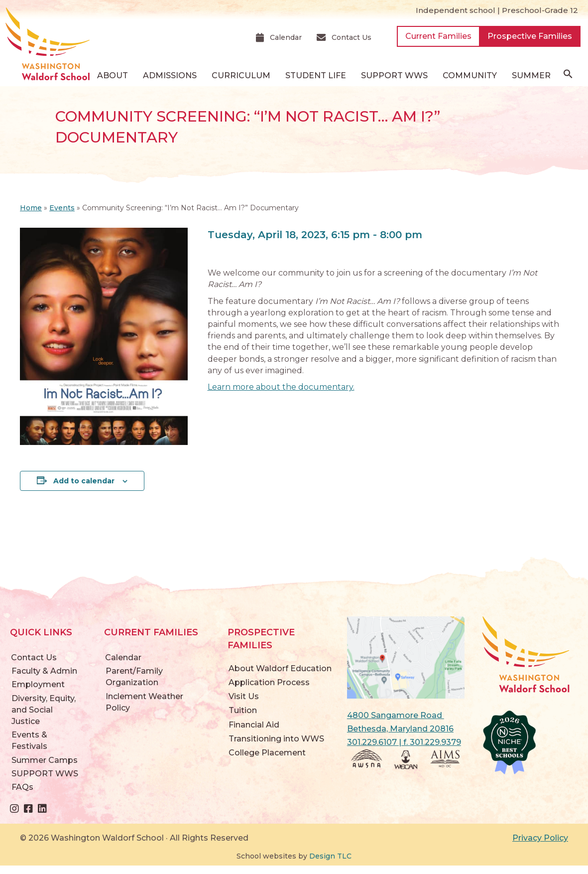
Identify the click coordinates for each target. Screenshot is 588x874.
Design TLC (330, 856)
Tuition (243, 710)
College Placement (267, 753)
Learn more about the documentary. (281, 387)
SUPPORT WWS (394, 75)
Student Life (316, 75)
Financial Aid (254, 725)
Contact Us (34, 657)
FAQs (22, 787)
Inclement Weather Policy (144, 702)
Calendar (123, 657)
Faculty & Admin (44, 671)
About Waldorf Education (280, 668)
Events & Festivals (29, 740)
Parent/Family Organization (134, 677)
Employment (38, 684)
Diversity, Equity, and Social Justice (44, 710)
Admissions (170, 75)
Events (62, 208)
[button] (568, 76)
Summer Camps (45, 760)
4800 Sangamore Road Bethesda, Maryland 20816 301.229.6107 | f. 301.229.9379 (404, 729)
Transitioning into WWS (276, 739)
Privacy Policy (540, 838)
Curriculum (241, 75)
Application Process (269, 682)
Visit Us (244, 696)
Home (31, 208)
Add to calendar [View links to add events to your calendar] (84, 481)
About (113, 75)
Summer (531, 75)
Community (470, 75)
